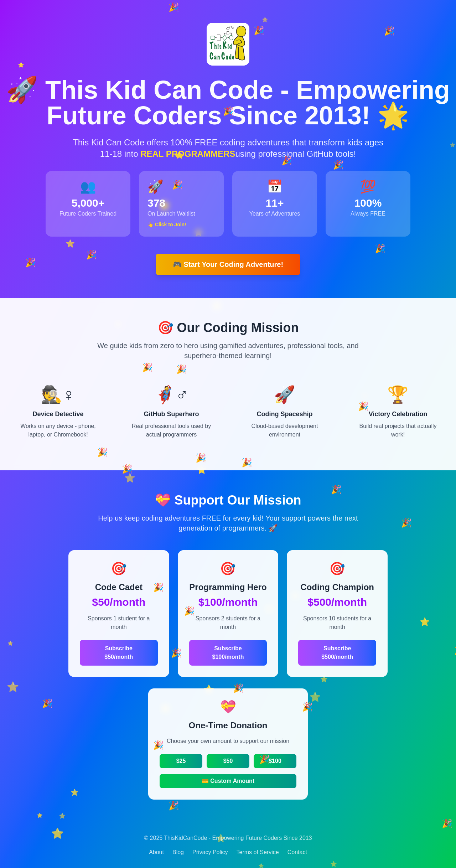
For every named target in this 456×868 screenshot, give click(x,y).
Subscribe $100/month (228, 653)
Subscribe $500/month (337, 653)
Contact (297, 852)
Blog (178, 852)
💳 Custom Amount (228, 781)
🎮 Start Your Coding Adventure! (228, 264)
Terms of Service (258, 852)
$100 (275, 761)
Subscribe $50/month (119, 653)
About (156, 852)
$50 (228, 761)
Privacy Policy (210, 852)
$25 (181, 761)
